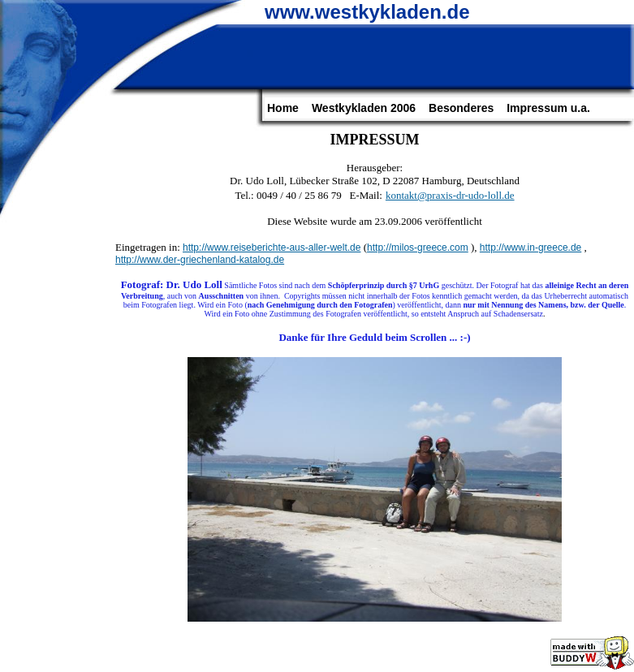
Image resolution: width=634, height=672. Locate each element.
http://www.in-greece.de (530, 248)
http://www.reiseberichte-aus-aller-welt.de (272, 248)
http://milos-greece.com (418, 248)
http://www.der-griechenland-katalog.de (200, 260)
